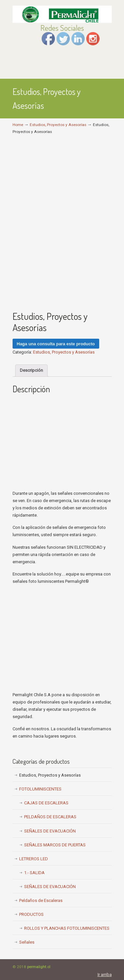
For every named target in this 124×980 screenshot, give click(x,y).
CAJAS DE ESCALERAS (46, 803)
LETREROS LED (34, 859)
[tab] (31, 371)
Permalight (62, 14)
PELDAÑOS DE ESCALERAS (50, 817)
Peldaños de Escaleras (41, 900)
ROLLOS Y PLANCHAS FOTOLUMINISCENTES (67, 928)
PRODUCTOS (31, 914)
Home (18, 125)
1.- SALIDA (34, 873)
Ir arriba (105, 975)
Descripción (31, 370)
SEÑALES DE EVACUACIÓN (50, 831)
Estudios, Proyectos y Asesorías (58, 125)
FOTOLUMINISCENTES (40, 789)
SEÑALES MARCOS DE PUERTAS (55, 845)
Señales (27, 942)
